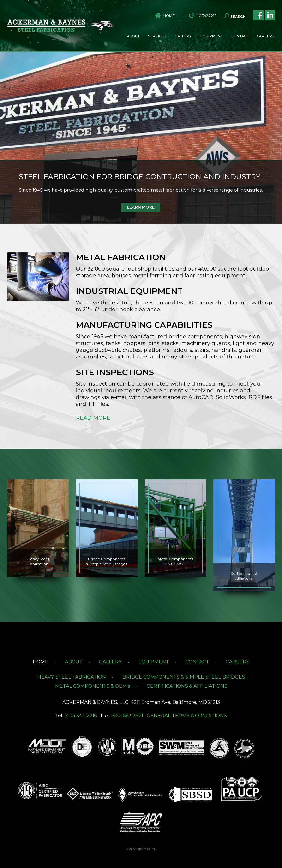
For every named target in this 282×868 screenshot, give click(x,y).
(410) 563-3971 (127, 716)
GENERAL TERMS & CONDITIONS (187, 716)
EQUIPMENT (154, 662)
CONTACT (197, 662)
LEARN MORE (141, 207)
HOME (169, 16)
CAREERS (237, 662)
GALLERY (110, 662)
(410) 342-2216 (81, 716)
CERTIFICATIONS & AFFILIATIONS (187, 686)
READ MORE (93, 418)
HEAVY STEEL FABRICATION (72, 677)
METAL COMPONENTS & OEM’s (93, 686)
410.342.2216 (206, 16)
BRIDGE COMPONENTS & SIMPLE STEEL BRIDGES (184, 677)
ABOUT (74, 662)
